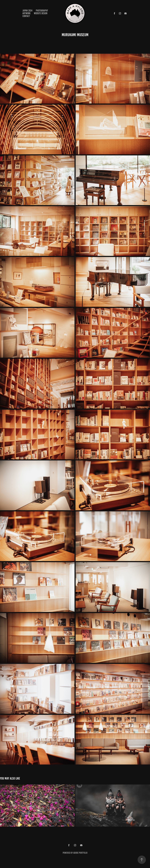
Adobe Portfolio (80, 853)
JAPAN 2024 (27, 11)
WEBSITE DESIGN (41, 13)
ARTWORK (26, 13)
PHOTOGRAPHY (42, 11)
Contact (26, 16)
